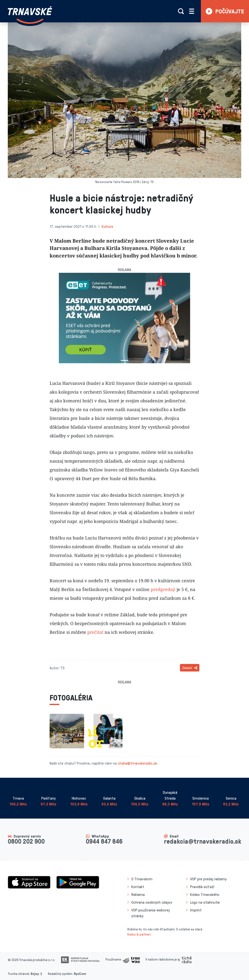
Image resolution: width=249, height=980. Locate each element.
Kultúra (107, 226)
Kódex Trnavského (205, 894)
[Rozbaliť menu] (192, 11)
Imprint (196, 910)
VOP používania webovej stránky (151, 913)
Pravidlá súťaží (202, 887)
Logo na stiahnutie (205, 902)
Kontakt (138, 887)
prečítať (95, 632)
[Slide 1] (124, 360)
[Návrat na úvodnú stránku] (30, 15)
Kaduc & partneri (139, 934)
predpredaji (163, 589)
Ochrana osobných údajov (152, 902)
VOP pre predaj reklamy (208, 879)
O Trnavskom (142, 879)
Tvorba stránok (18, 974)
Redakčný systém (60, 974)
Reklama (138, 894)
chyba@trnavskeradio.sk (137, 763)
